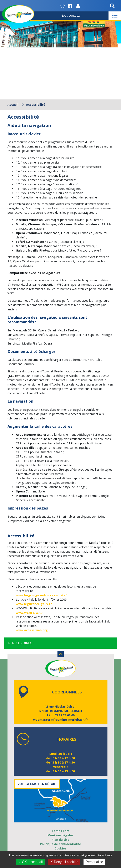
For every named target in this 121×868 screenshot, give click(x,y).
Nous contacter (71, 15)
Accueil (13, 105)
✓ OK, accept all (31, 862)
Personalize (94, 862)
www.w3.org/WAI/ (29, 613)
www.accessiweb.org (32, 630)
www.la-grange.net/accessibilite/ (41, 595)
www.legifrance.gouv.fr (34, 604)
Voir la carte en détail (37, 784)
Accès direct (23, 643)
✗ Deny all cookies (64, 862)
